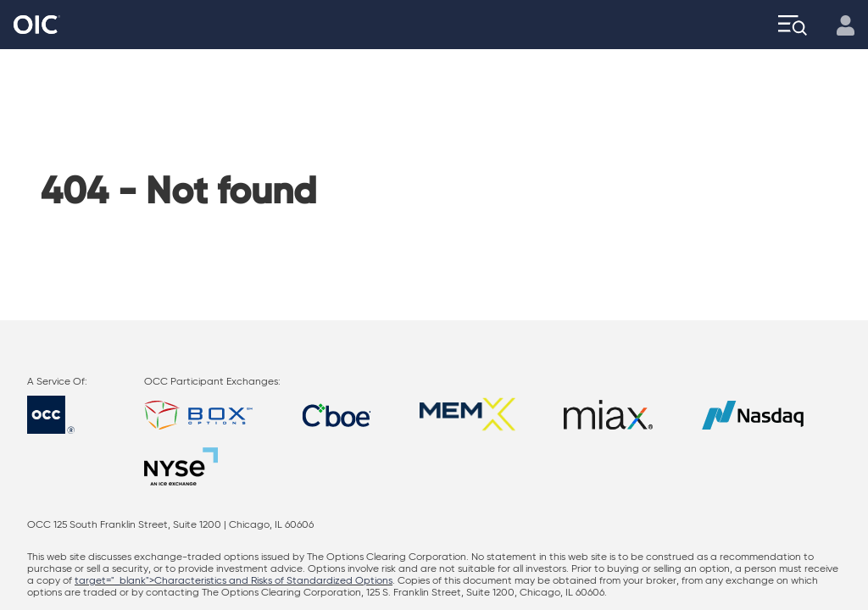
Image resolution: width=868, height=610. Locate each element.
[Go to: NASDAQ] (753, 415)
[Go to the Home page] (37, 25)
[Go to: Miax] (608, 415)
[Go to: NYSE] (181, 466)
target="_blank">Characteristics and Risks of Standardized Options (234, 581)
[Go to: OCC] (66, 415)
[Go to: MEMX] (467, 415)
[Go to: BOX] (198, 415)
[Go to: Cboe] (337, 415)
